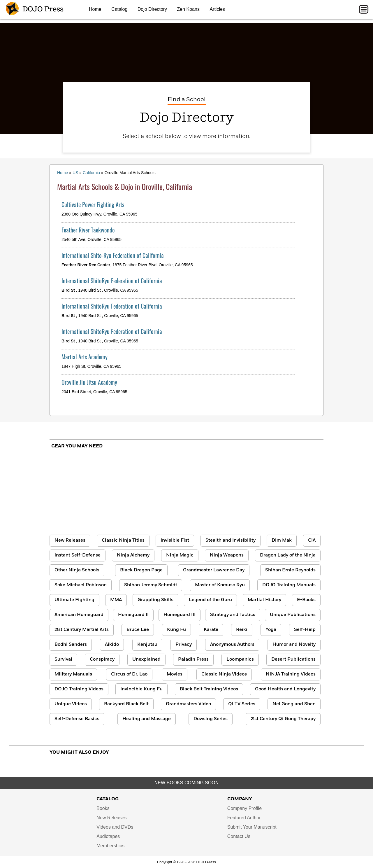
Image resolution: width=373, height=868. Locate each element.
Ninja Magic (180, 555)
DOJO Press (35, 9)
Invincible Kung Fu (141, 689)
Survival (63, 659)
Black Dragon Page (141, 570)
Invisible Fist (175, 540)
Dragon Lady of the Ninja (288, 555)
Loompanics (240, 659)
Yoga (271, 630)
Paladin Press (193, 659)
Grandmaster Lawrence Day (214, 570)
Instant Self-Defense (78, 555)
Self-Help (305, 630)
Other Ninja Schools (77, 570)
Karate (211, 630)
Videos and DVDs (115, 827)
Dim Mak (282, 540)
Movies (175, 674)
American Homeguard (79, 615)
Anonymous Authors (232, 645)
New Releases (70, 540)
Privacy (184, 645)
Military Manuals (73, 674)
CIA (312, 540)
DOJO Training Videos (79, 689)
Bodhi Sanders (71, 645)
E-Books (306, 600)
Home (95, 9)
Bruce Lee (138, 630)
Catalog (119, 9)
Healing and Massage (147, 719)
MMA (116, 600)
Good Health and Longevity (285, 689)
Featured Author (244, 818)
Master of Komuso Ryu (220, 585)
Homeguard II (133, 615)
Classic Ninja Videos (224, 674)
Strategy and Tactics (233, 615)
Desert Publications (293, 659)
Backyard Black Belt (126, 704)
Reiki (242, 630)
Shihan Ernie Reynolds (290, 570)
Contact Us (239, 836)
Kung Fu (176, 630)
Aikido (112, 645)
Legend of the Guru (210, 600)
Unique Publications (293, 615)
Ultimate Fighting (74, 600)
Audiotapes (108, 836)
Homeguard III (180, 615)
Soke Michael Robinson (81, 585)
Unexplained (146, 659)
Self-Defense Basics (77, 719)
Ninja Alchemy (133, 555)
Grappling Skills (155, 600)
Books (103, 808)
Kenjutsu (147, 645)
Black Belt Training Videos (209, 689)
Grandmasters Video (188, 704)
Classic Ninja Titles (123, 540)
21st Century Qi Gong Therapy (283, 719)
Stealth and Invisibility (231, 540)
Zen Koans (188, 9)
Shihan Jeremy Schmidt (151, 585)
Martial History (264, 600)
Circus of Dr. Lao (129, 674)
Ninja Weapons (227, 555)
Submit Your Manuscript (252, 827)
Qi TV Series (242, 704)
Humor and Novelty (294, 645)
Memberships (110, 846)
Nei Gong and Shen (294, 704)
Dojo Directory (152, 9)
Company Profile (244, 808)
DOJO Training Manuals (289, 585)
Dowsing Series (211, 719)
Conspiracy (102, 659)
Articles (217, 9)
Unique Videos (71, 704)
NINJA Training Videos (291, 674)
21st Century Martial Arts (82, 630)
